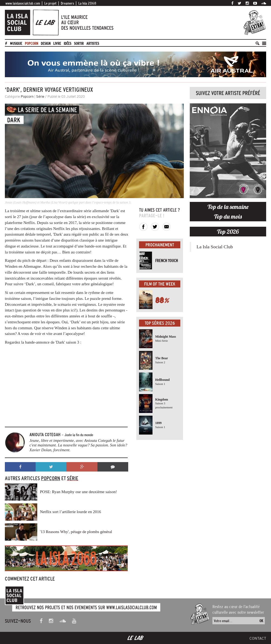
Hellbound (162, 380)
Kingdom (162, 399)
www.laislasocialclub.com (23, 3)
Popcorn (31, 43)
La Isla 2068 (87, 3)
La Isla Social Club (215, 247)
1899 (158, 423)
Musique (16, 43)
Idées (67, 43)
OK (261, 621)
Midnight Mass (166, 337)
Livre (57, 43)
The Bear (162, 358)
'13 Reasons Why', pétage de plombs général (76, 532)
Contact (258, 638)
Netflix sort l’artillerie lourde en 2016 (70, 512)
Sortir (79, 43)
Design (46, 43)
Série (40, 96)
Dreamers (67, 3)
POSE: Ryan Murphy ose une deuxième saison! (78, 492)
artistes (93, 43)
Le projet (50, 3)
